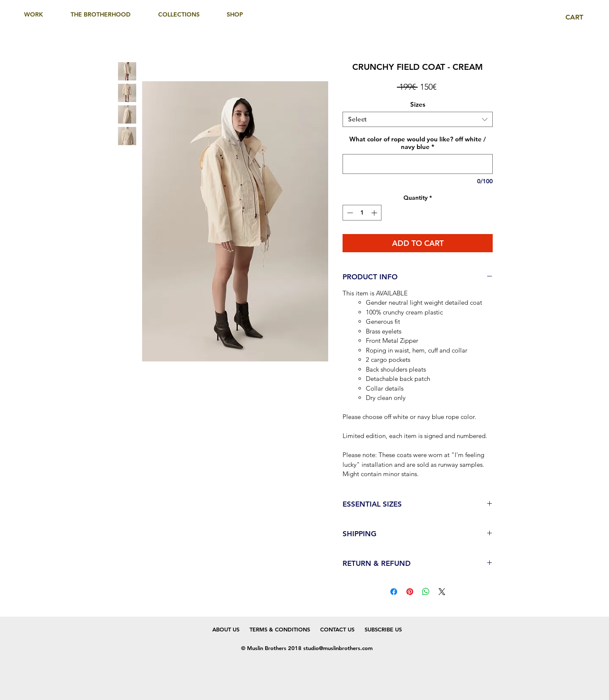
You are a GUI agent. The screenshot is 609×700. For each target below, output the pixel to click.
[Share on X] (442, 592)
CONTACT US (337, 629)
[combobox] (418, 119)
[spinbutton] (362, 213)
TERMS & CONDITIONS (280, 629)
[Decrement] (349, 213)
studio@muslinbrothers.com (338, 648)
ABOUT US (226, 629)
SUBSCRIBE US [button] (378, 629)
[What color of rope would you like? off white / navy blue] (418, 164)
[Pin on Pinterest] (410, 592)
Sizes (418, 104)
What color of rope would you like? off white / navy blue (418, 143)
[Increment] (375, 213)
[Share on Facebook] (394, 592)
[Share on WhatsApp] (426, 592)
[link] (580, 17)
